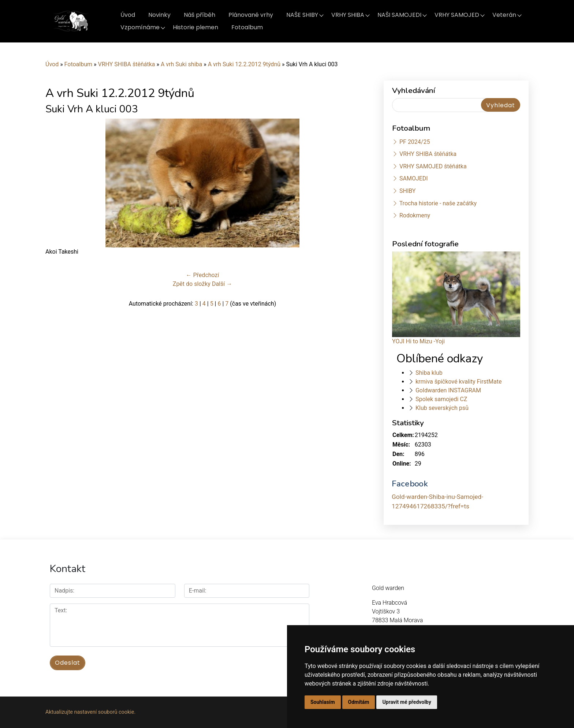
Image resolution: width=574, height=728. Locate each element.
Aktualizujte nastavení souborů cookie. (90, 712)
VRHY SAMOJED (457, 15)
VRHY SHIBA (348, 15)
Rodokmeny (415, 215)
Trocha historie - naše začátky (438, 203)
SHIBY (407, 191)
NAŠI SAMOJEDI (399, 15)
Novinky (159, 15)
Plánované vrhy (251, 15)
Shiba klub (429, 373)
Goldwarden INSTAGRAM (448, 390)
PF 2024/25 (415, 142)
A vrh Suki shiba (181, 64)
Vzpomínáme (140, 27)
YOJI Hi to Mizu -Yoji (418, 341)
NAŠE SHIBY (302, 15)
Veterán (504, 15)
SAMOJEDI (414, 178)
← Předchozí (203, 275)
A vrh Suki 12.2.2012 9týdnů (245, 64)
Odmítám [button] (359, 702)
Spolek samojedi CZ (441, 399)
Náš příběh (200, 15)
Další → (222, 284)
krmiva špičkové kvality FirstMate (459, 382)
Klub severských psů (442, 408)
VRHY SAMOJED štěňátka (433, 166)
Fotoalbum (247, 27)
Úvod (128, 15)
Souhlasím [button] (323, 702)
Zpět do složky (192, 284)
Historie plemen (195, 27)
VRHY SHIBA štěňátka (126, 64)
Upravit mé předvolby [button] (407, 702)
